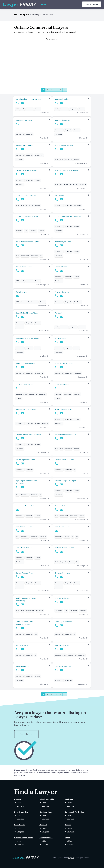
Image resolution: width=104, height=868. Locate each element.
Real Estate (20, 159)
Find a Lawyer (92, 4)
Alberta (18, 799)
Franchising (59, 134)
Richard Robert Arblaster (65, 548)
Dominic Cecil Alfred (24, 384)
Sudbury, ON (83, 377)
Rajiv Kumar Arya (62, 645)
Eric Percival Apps (62, 527)
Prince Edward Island (24, 838)
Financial (77, 130)
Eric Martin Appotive (24, 527)
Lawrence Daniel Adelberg (27, 170)
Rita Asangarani (22, 666)
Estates (38, 109)
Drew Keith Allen (62, 384)
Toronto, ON (44, 113)
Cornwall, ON (44, 452)
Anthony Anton (61, 506)
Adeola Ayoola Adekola (64, 145)
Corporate (30, 109)
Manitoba (69, 799)
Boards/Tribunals (21, 394)
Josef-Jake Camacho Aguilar (28, 242)
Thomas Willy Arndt (63, 598)
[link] (32, 106)
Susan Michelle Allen (63, 409)
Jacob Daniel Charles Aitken (27, 338)
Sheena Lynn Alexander (65, 363)
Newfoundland (46, 812)
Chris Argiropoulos (62, 573)
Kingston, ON (83, 684)
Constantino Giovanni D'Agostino (68, 216)
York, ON (85, 473)
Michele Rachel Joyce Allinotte (28, 435)
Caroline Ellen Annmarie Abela (28, 99)
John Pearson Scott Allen (26, 409)
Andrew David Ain (62, 292)
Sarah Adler (60, 196)
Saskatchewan (46, 838)
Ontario (68, 825)
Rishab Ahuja (21, 292)
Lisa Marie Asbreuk (63, 666)
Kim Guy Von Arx (23, 645)
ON (16, 15)
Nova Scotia (20, 825)
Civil (23, 109)
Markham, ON (83, 499)
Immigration (83, 184)
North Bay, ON (83, 234)
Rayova (71, 858)
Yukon (67, 838)
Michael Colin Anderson (64, 460)
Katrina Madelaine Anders (65, 435)
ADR (17, 109)
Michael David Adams (25, 145)
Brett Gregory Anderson (25, 460)
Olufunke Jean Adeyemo (26, 196)
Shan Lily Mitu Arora (63, 622)
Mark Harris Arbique (24, 548)
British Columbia (47, 799)
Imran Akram (60, 338)
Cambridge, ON (82, 566)
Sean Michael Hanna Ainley (27, 313)
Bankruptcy (59, 611)
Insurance (82, 327)
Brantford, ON (44, 591)
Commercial (64, 109)
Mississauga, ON (82, 163)
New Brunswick (21, 812)
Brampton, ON (43, 306)
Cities (19, 803)
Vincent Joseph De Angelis (66, 481)
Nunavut (43, 825)
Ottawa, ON (84, 138)
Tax (41, 256)
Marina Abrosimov (62, 120)
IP (43, 373)
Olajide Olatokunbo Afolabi (27, 216)
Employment (39, 155)
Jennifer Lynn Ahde (63, 242)
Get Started (26, 734)
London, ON (44, 356)
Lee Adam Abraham (24, 120)
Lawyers (24, 15)
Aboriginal (19, 231)
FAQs (43, 4)
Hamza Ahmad (61, 267)
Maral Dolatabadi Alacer (26, 363)
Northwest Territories (74, 812)
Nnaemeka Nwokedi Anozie (27, 506)
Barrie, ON (84, 306)
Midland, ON (44, 331)
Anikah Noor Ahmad (24, 267)
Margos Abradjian (62, 99)
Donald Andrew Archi (24, 573)
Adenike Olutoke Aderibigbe (66, 170)
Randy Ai (58, 313)
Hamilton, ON (83, 113)
